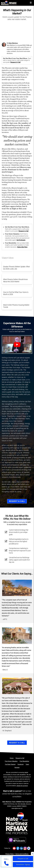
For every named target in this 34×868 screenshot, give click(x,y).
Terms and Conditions (22, 854)
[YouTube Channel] (10, 764)
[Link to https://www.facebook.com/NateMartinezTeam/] (18, 848)
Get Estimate (21, 240)
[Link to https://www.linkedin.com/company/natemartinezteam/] (21, 848)
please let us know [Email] (22, 786)
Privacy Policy (10, 854)
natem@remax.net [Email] (17, 808)
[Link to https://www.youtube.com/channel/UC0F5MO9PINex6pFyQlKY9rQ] (14, 848)
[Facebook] (21, 764)
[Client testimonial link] (17, 588)
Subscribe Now (22, 247)
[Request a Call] (20, 758)
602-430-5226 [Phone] (9, 794)
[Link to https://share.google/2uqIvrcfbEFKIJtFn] (29, 848)
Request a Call (15, 62)
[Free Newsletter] (24, 761)
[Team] (27, 764)
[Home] (8, 2)
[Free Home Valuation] (11, 761)
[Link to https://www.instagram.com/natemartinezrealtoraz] (25, 848)
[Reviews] (17, 767)
